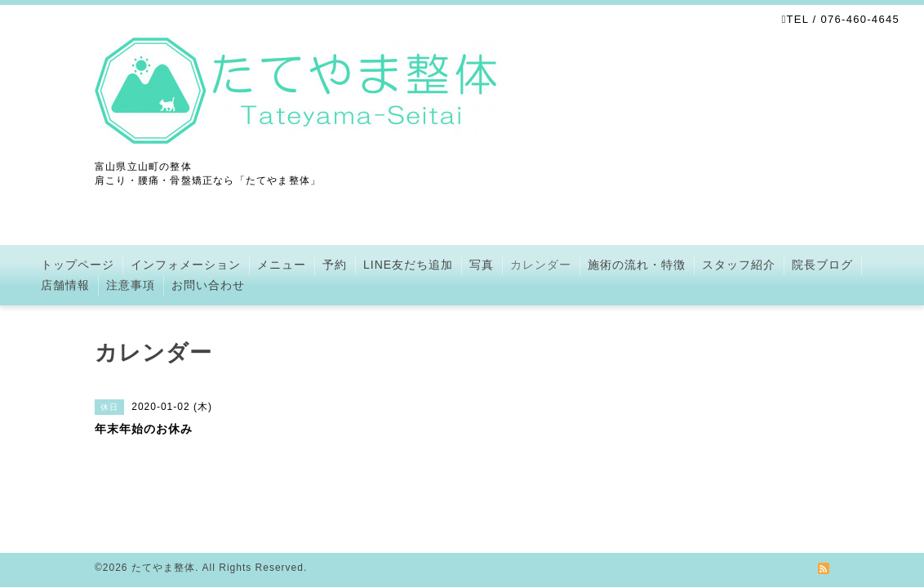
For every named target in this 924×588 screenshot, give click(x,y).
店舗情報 (65, 285)
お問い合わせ (208, 285)
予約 (335, 265)
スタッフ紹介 (739, 265)
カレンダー (541, 265)
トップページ (78, 265)
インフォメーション (186, 265)
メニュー (282, 265)
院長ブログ (822, 265)
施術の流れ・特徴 (637, 265)
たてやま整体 (163, 568)
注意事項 (131, 285)
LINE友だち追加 (408, 265)
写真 (482, 265)
